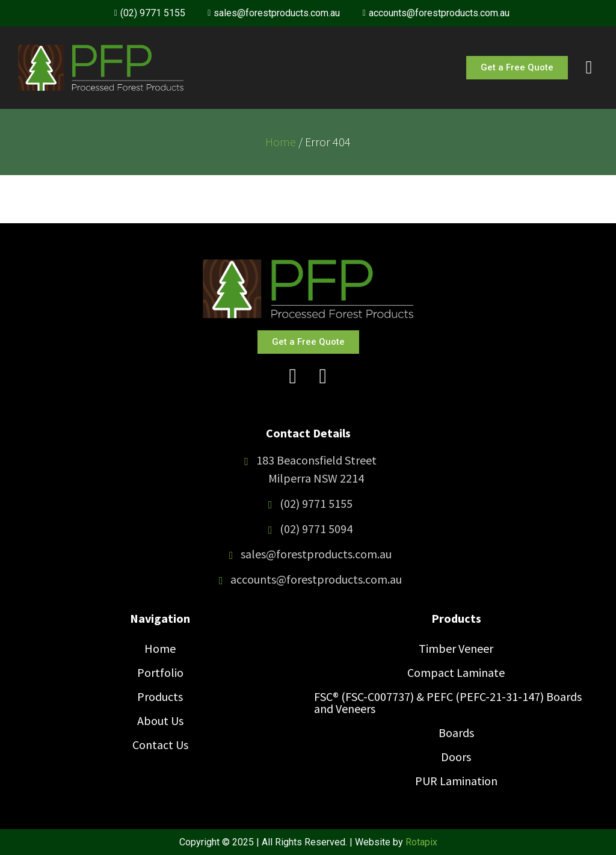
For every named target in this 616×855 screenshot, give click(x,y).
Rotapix (421, 842)
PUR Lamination (456, 781)
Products (160, 696)
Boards (456, 733)
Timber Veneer (456, 648)
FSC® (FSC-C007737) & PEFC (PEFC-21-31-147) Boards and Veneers (448, 702)
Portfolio (160, 672)
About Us (160, 721)
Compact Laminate (456, 672)
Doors (456, 757)
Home (281, 142)
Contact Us (160, 745)
